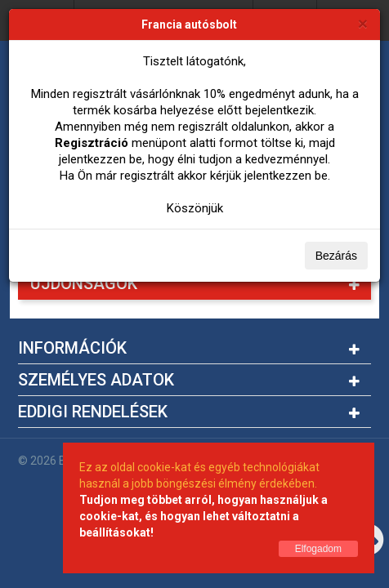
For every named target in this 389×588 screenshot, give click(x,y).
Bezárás (336, 256)
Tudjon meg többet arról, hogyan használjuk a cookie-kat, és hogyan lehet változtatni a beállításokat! (203, 516)
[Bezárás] (363, 23)
